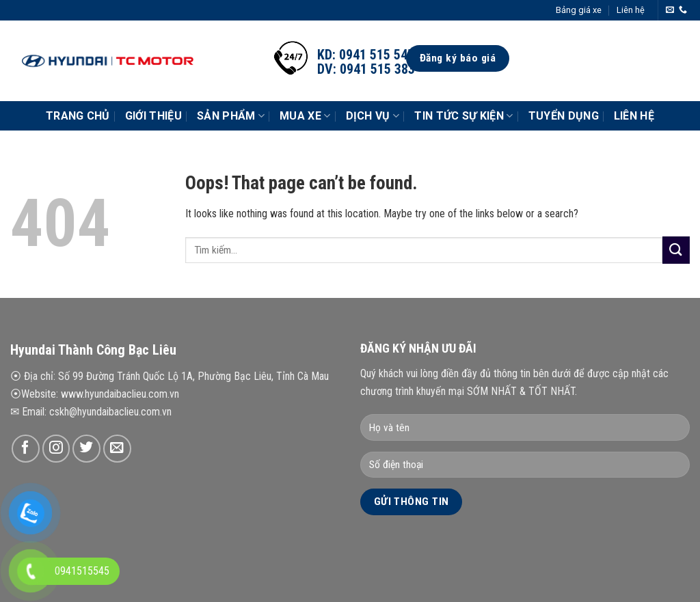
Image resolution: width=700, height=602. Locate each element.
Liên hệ (631, 10)
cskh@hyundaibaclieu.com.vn (110, 412)
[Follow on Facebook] (26, 449)
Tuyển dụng (564, 116)
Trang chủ (78, 116)
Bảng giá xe (579, 10)
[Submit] (676, 250)
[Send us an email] (670, 10)
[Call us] (683, 10)
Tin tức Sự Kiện (463, 116)
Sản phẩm (231, 116)
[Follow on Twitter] (86, 449)
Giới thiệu (153, 116)
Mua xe (305, 116)
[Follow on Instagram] (56, 449)
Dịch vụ (373, 116)
